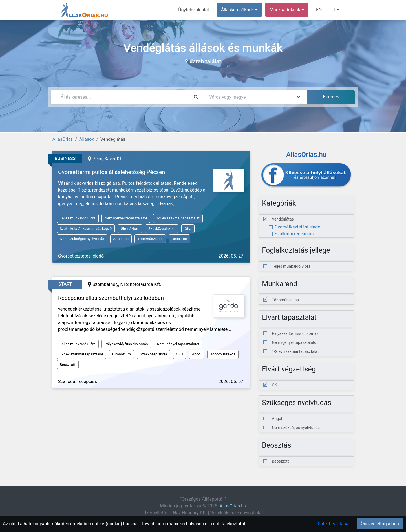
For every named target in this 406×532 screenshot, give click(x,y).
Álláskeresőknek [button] (239, 10)
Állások (87, 139)
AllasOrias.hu (233, 506)
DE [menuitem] (336, 10)
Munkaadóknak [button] (287, 10)
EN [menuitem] (319, 10)
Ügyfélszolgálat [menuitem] (194, 10)
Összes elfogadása (380, 524)
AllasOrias (63, 139)
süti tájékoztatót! (230, 524)
